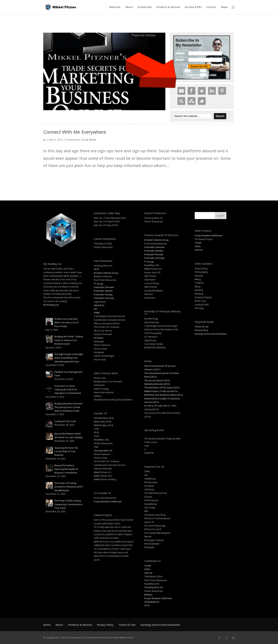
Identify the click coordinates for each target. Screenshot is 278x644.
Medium (148, 595)
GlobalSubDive (152, 602)
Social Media (89, 140)
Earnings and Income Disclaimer (160, 625)
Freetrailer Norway (103, 295)
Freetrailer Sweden (103, 291)
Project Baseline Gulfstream (108, 502)
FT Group (98, 284)
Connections (73, 140)
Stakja (97, 313)
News (224, 7)
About (129, 7)
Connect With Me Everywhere (75, 132)
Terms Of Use (202, 327)
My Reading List (51, 305)
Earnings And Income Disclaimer (211, 334)
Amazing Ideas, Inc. (103, 451)
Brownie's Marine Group (106, 273)
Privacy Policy (201, 330)
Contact (211, 7)
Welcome (115, 7)
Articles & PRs (193, 7)
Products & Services (168, 7)
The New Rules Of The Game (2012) (162, 388)
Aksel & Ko (99, 305)
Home (47, 625)
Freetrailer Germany (104, 298)
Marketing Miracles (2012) (157, 384)
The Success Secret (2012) (157, 380)
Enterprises (145, 7)
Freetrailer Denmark (104, 287)
